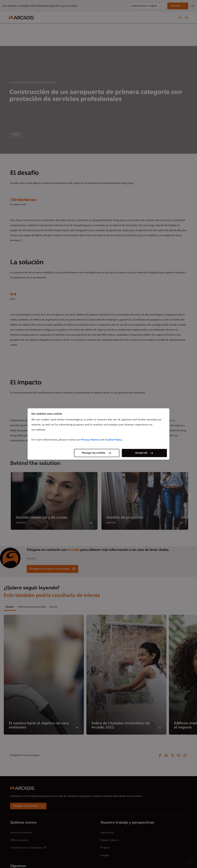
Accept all (141, 453)
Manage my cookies (93, 453)
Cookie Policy (114, 440)
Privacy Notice (90, 440)
